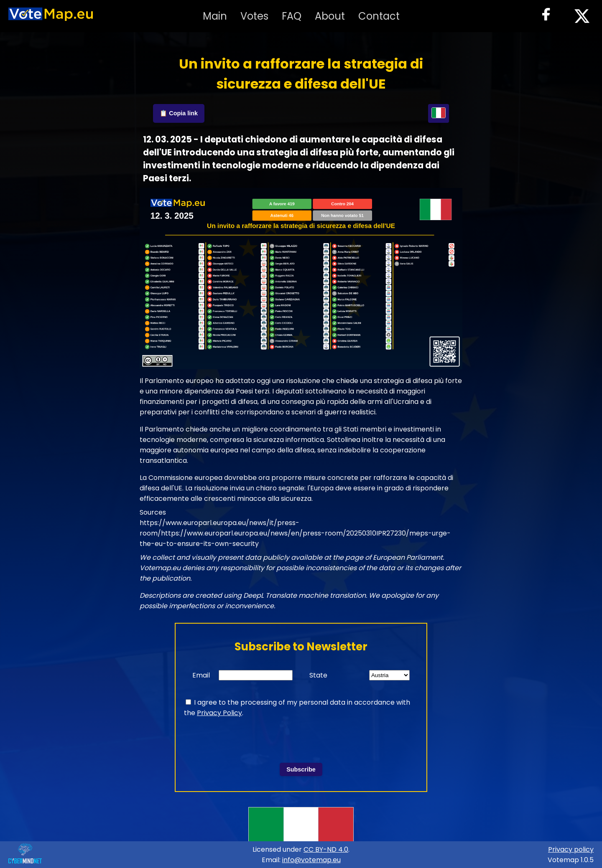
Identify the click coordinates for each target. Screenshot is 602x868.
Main (215, 16)
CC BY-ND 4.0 (326, 849)
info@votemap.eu (311, 860)
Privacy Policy (219, 713)
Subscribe (301, 769)
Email (201, 675)
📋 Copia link (179, 113)
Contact (379, 16)
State (318, 675)
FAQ (292, 16)
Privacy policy (571, 849)
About (330, 16)
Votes (254, 16)
